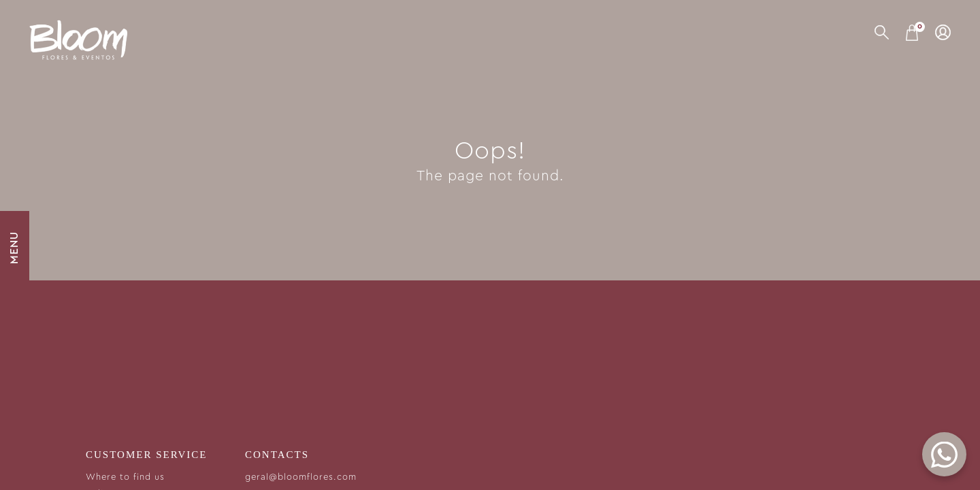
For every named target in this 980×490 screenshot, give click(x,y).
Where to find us (125, 477)
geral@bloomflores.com (301, 477)
